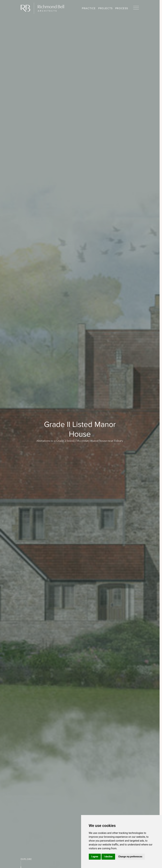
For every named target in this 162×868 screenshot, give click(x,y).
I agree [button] (95, 857)
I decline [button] (108, 857)
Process (122, 8)
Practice (89, 8)
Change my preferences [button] (130, 857)
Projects (105, 8)
